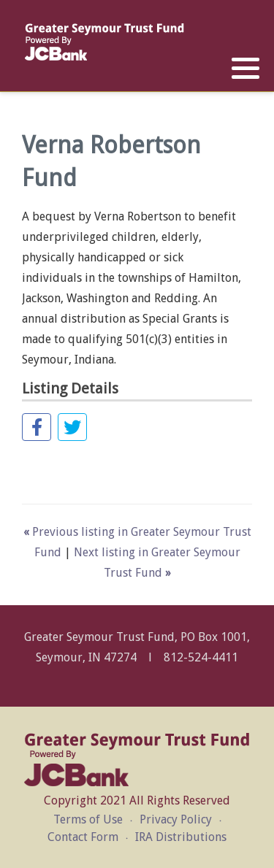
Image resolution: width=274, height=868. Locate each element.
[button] (246, 69)
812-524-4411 (201, 657)
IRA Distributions (181, 837)
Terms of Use (88, 819)
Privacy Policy (176, 819)
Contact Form (83, 837)
